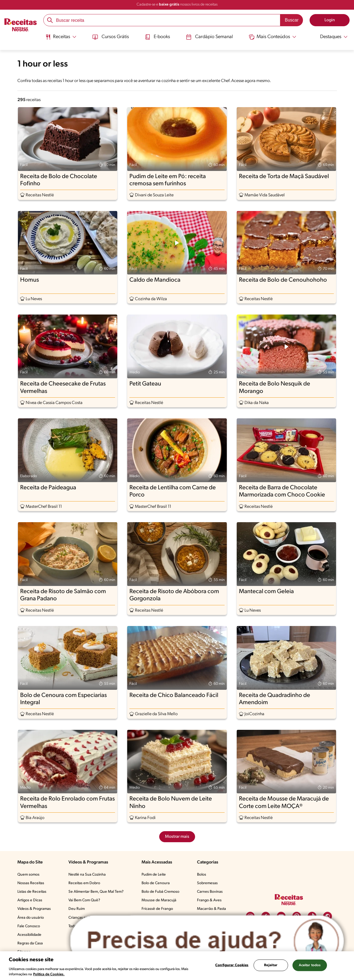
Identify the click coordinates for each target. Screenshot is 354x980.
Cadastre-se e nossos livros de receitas (177, 5)
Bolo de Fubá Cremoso (160, 892)
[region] (177, 966)
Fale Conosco (29, 926)
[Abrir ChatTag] (207, 941)
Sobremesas (207, 883)
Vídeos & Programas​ (34, 909)
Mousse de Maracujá (159, 900)
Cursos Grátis (110, 37)
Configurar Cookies (232, 965)
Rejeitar (271, 965)
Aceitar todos (310, 965)
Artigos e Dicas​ (30, 900)
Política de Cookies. (49, 974)
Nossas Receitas (31, 883)
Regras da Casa (30, 943)
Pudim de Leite (154, 875)
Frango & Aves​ (209, 900)
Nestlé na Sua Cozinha (87, 875)
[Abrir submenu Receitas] (60, 37)
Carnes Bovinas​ (210, 892)
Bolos (202, 875)
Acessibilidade (29, 935)
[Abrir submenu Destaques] (331, 37)
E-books (157, 37)
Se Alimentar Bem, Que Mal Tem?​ (96, 892)
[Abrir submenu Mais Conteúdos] (273, 37)
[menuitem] (60, 39)
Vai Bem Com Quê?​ (84, 900)
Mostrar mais (177, 837)
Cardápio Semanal (210, 37)
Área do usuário (31, 918)
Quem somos (28, 875)
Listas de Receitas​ (32, 892)
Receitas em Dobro (84, 883)
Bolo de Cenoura (156, 883)
